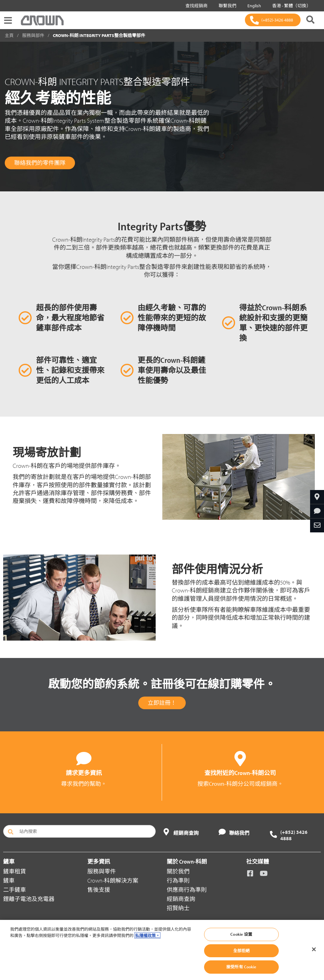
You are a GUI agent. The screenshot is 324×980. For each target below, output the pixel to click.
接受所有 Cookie (241, 967)
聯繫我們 (226, 6)
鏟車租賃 (15, 871)
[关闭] (314, 949)
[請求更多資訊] (317, 511)
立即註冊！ (162, 703)
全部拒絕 (242, 951)
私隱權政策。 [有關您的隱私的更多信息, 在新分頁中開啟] (147, 935)
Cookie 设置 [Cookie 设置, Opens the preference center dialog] (241, 934)
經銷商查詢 (181, 899)
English (253, 6)
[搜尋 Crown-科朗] (310, 20)
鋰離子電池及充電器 (29, 899)
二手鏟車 (15, 890)
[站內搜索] (79, 831)
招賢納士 (178, 908)
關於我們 (178, 871)
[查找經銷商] (317, 497)
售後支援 (99, 890)
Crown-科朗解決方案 (113, 881)
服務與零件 (102, 871)
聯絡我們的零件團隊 (40, 163)
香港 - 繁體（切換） (290, 6)
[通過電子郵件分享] (317, 525)
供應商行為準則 (187, 890)
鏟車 (9, 881)
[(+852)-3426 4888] (273, 20)
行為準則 (178, 881)
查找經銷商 (195, 6)
